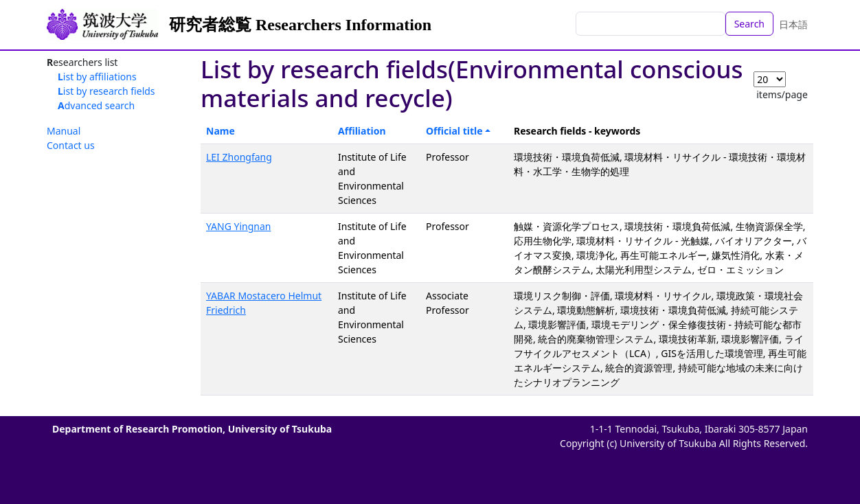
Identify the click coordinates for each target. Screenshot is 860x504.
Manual (64, 131)
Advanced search (96, 105)
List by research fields (106, 91)
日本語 (793, 24)
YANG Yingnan (238, 226)
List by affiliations (97, 77)
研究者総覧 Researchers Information (300, 25)
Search (749, 24)
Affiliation (362, 131)
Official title (454, 131)
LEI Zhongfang (239, 157)
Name (220, 131)
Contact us (71, 145)
